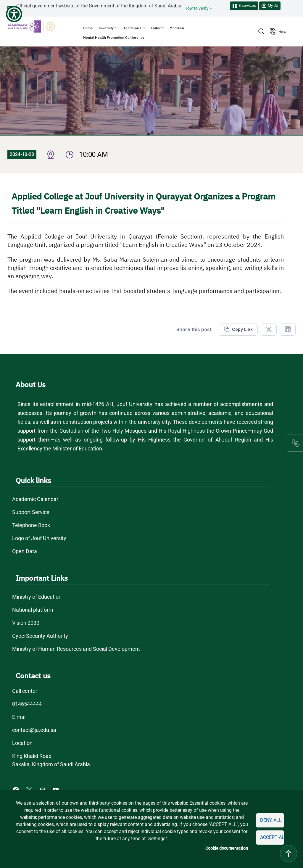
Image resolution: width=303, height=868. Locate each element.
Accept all (272, 837)
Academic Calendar (35, 499)
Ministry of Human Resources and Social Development (76, 649)
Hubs (155, 28)
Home (88, 28)
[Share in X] (269, 329)
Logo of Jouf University (39, 538)
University (105, 28)
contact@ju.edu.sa (34, 730)
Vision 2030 (26, 623)
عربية (283, 31)
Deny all (271, 820)
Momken (177, 28)
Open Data (25, 551)
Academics (132, 28)
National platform (33, 610)
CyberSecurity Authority (40, 636)
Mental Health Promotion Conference (114, 38)
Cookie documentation (227, 848)
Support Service (31, 512)
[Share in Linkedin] (288, 329)
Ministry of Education (37, 597)
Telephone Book (31, 525)
